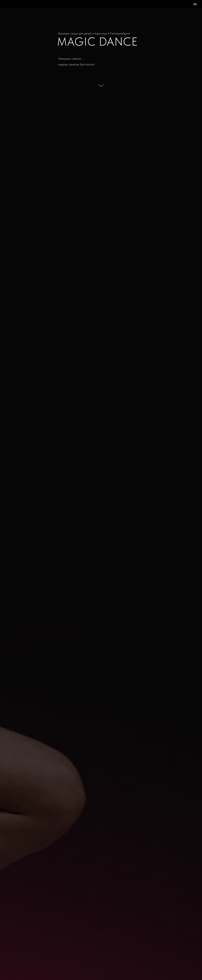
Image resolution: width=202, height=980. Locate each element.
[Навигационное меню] (195, 4)
